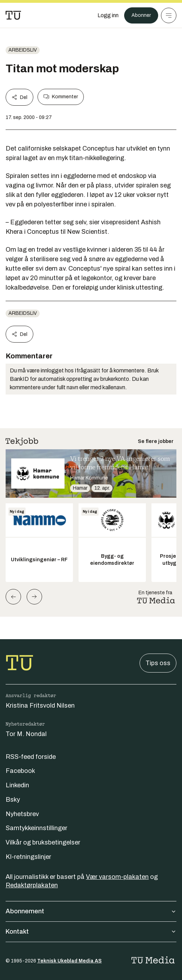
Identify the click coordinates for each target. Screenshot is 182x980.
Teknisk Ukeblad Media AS (69, 961)
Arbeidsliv (23, 50)
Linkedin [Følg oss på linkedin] (17, 785)
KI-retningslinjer (28, 857)
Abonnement (91, 911)
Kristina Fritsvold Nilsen (40, 706)
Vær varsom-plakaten (117, 877)
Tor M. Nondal (26, 734)
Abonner (141, 15)
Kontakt (91, 932)
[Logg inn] (108, 15)
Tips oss (158, 663)
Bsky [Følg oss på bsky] (13, 800)
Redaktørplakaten (32, 885)
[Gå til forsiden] (13, 15)
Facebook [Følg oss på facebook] (20, 771)
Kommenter (61, 97)
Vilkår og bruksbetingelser (43, 842)
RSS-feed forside (31, 757)
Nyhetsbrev (22, 814)
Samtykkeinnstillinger (36, 828)
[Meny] (169, 15)
